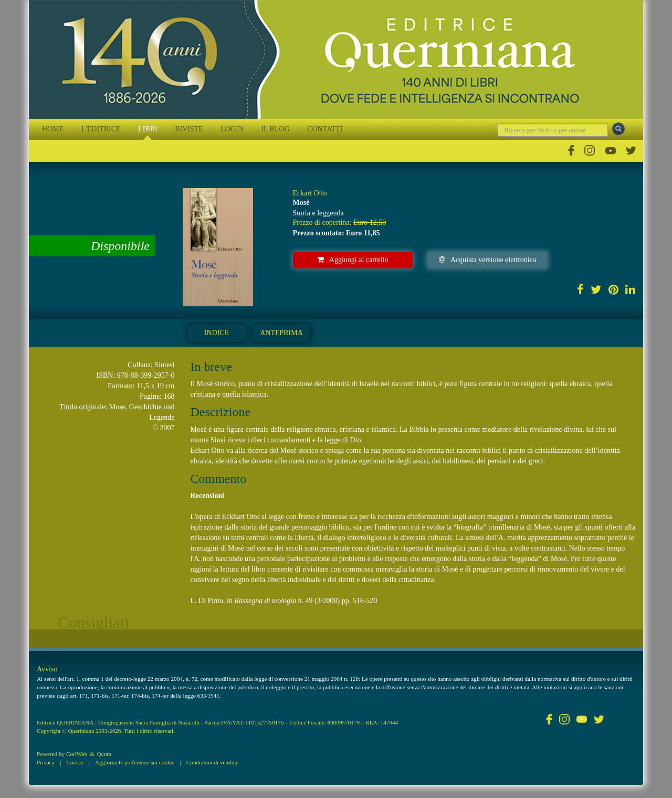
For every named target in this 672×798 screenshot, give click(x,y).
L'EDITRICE (101, 129)
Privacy (46, 762)
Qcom (104, 754)
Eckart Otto (310, 193)
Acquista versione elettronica (487, 260)
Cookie (75, 762)
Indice (217, 333)
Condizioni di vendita (212, 762)
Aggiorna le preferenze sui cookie (135, 762)
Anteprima (281, 333)
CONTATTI (325, 129)
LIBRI (148, 129)
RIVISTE (189, 129)
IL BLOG (275, 129)
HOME (53, 129)
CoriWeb (77, 754)
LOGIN (232, 129)
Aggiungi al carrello (353, 260)
